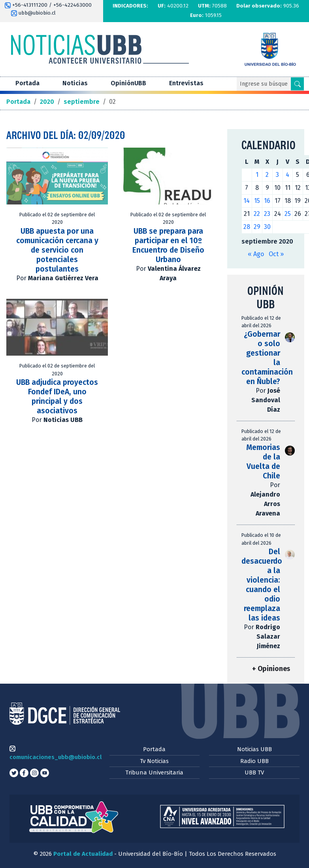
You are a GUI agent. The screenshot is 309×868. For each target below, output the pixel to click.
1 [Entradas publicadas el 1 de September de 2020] (257, 175)
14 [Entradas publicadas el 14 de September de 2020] (247, 201)
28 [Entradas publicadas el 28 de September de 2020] (247, 227)
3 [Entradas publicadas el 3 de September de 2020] (277, 175)
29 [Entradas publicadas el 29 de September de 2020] (257, 227)
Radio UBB (254, 761)
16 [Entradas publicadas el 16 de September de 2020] (267, 201)
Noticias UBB (254, 749)
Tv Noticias (154, 761)
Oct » (276, 254)
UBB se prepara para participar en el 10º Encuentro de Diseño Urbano (168, 245)
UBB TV (254, 772)
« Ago (256, 254)
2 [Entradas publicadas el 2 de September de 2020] (267, 175)
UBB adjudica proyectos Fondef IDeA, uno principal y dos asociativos (57, 397)
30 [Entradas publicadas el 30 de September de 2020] (267, 227)
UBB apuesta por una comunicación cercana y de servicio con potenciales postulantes (57, 250)
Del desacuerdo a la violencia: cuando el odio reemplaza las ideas (262, 585)
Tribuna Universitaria (154, 772)
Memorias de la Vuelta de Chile (263, 462)
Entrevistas (186, 83)
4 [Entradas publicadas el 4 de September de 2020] (287, 175)
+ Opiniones (271, 669)
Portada (27, 83)
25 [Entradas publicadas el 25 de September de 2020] (288, 214)
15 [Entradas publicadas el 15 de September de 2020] (257, 201)
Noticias (75, 83)
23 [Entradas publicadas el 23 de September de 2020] (267, 214)
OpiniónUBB (128, 83)
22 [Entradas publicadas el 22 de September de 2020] (257, 214)
